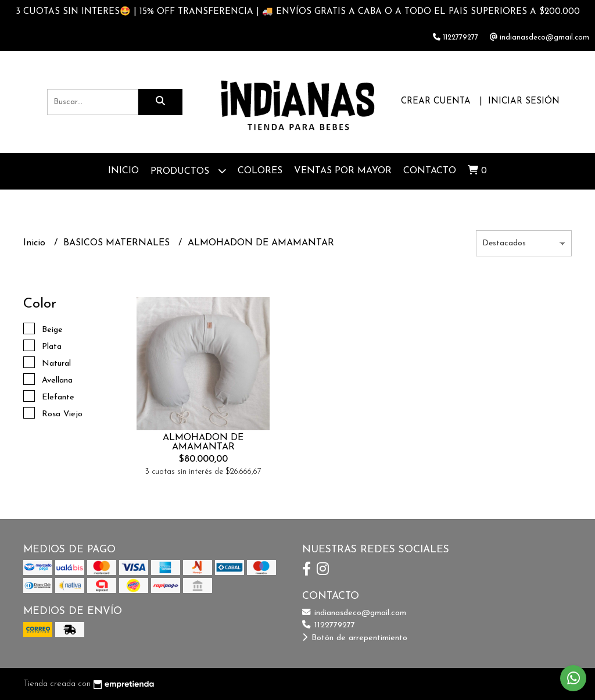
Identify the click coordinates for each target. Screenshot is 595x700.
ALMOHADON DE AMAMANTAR (203, 442)
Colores (260, 171)
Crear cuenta (436, 101)
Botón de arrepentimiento (355, 638)
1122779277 (329, 625)
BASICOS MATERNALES (118, 243)
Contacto (430, 171)
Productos (188, 171)
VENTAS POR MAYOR (343, 171)
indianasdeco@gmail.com (354, 613)
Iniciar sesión (524, 101)
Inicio (123, 171)
